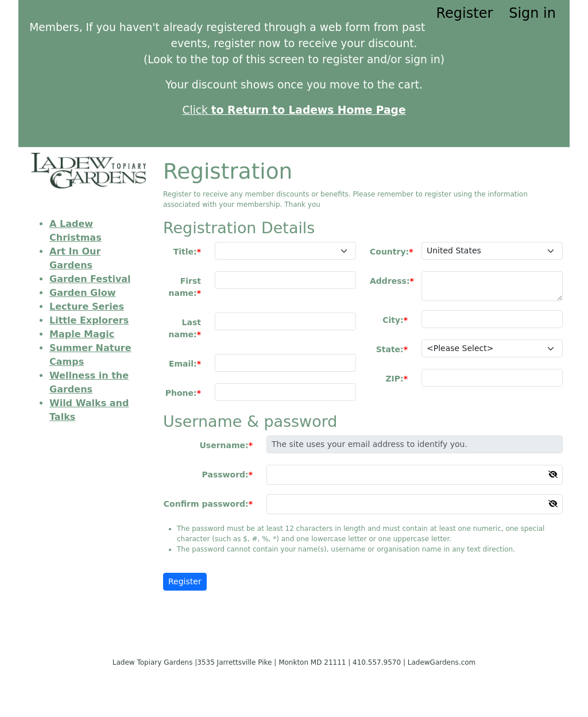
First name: (185, 287)
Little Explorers (89, 320)
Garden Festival (90, 279)
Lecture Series (87, 307)
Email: (183, 364)
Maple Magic (82, 334)
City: (393, 320)
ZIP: (394, 379)
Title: (185, 252)
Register (465, 13)
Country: (389, 252)
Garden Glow (82, 293)
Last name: (185, 328)
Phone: (181, 393)
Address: (390, 281)
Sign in (532, 13)
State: (390, 349)
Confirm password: (206, 504)
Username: (224, 445)
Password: (225, 475)
